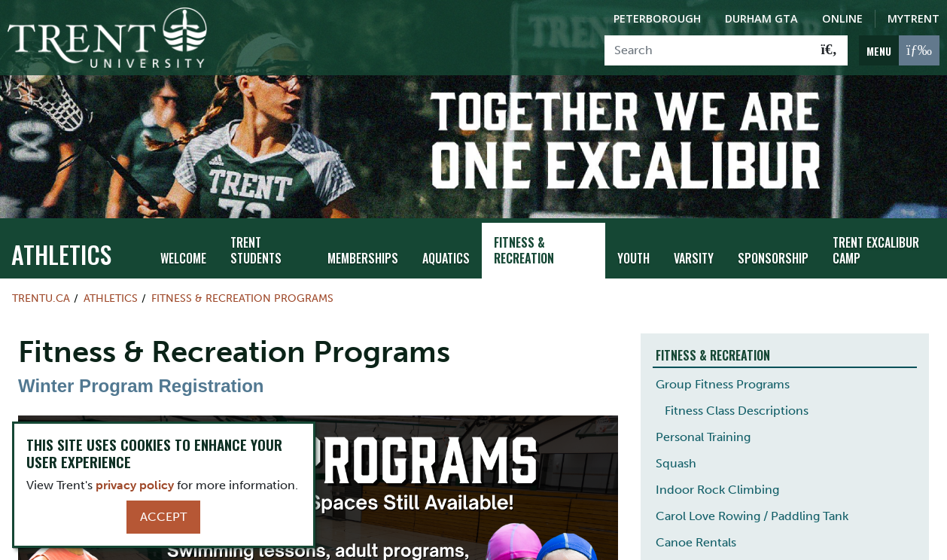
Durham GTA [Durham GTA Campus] (761, 18)
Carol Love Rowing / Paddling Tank (752, 508)
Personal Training (703, 429)
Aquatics (446, 251)
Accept (163, 517)
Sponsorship (773, 251)
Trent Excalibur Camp (876, 243)
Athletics (61, 246)
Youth (633, 251)
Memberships (363, 251)
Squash (676, 456)
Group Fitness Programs (723, 377)
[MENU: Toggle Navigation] (899, 50)
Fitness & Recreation (524, 243)
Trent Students (256, 243)
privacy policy (135, 485)
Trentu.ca (41, 290)
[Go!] (829, 50)
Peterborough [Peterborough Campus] (657, 18)
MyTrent (914, 18)
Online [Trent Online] (842, 18)
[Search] (708, 50)
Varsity (694, 251)
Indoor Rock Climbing (717, 482)
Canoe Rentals (696, 535)
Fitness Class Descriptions (737, 403)
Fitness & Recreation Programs (242, 290)
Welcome (183, 251)
